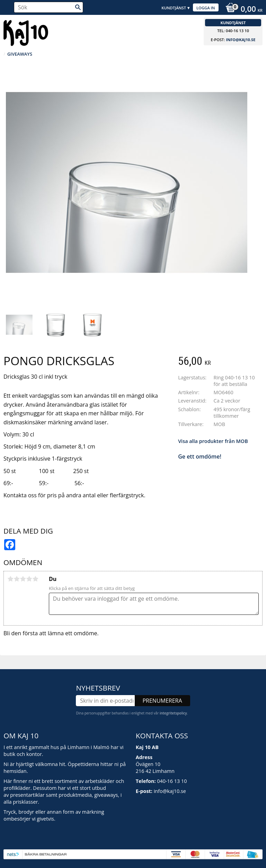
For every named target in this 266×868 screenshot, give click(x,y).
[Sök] (78, 7)
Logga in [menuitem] (206, 8)
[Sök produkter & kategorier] (48, 7)
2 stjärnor (17, 579)
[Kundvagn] (242, 10)
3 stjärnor (23, 579)
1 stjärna (10, 579)
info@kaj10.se (241, 40)
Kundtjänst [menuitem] (174, 8)
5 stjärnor (35, 579)
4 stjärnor (29, 579)
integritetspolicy (173, 713)
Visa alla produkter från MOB (213, 441)
